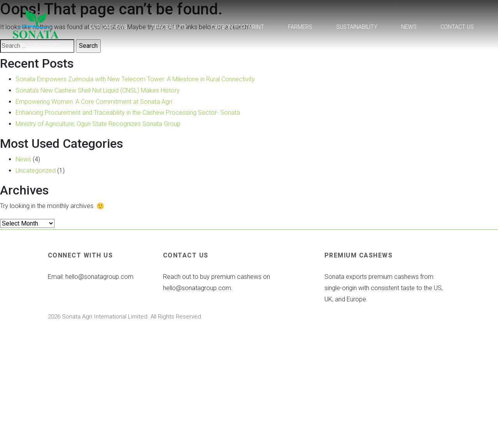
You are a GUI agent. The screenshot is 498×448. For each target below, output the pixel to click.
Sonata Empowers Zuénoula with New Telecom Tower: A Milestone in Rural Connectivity (135, 79)
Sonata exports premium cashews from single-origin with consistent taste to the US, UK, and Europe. (384, 288)
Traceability (169, 27)
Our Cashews (108, 27)
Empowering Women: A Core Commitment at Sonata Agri (94, 102)
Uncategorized (36, 171)
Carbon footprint (238, 27)
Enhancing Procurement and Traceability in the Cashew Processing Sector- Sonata (128, 113)
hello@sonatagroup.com (99, 277)
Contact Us (457, 27)
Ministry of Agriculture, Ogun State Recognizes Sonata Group (98, 124)
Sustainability (357, 27)
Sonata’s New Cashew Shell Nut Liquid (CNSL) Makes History (98, 90)
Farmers (300, 27)
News (409, 27)
